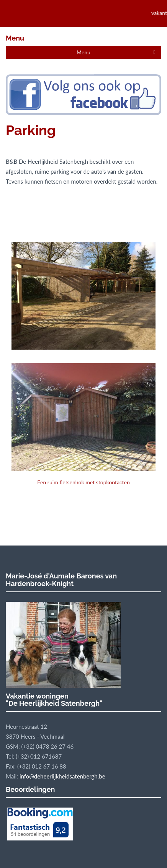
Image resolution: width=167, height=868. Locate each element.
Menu (83, 52)
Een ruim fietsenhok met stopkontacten (83, 424)
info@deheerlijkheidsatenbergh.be (62, 776)
